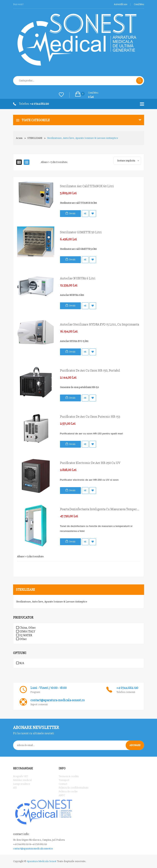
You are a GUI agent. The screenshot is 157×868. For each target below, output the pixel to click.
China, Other (26, 628)
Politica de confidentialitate (74, 788)
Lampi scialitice (22, 784)
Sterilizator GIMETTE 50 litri (81, 232)
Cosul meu (139, 4)
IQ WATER (24, 635)
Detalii (72, 213)
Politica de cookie (68, 791)
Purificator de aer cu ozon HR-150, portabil (90, 370)
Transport (64, 780)
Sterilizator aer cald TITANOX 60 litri (87, 186)
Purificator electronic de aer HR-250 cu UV (90, 463)
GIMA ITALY (26, 631)
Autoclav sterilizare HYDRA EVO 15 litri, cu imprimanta (99, 324)
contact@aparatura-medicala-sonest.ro (33, 849)
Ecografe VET (21, 776)
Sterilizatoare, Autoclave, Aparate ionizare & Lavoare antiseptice (83, 138)
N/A (20, 663)
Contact (63, 784)
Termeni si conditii (69, 776)
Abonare (135, 745)
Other (21, 639)
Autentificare (121, 4)
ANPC (62, 795)
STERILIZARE (35, 138)
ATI (15, 788)
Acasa (19, 138)
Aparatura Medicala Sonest (42, 861)
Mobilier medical (22, 780)
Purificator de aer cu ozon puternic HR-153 (90, 417)
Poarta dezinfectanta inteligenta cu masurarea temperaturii (100, 509)
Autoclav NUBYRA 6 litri (78, 278)
